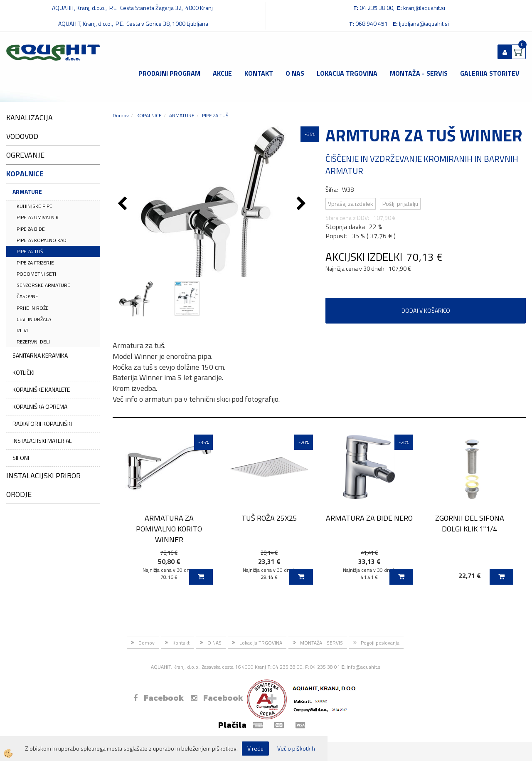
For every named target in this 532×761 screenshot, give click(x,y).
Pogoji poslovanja (380, 643)
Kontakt (259, 73)
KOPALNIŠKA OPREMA (40, 406)
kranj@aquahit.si (424, 8)
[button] (302, 204)
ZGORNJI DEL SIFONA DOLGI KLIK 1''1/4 (470, 523)
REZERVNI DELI (33, 342)
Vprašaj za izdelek (351, 204)
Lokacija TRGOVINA (347, 73)
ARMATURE (27, 191)
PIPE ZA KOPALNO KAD (42, 240)
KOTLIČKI (23, 372)
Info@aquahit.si (364, 667)
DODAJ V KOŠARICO (426, 310)
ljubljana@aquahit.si (424, 23)
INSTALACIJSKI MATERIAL (42, 441)
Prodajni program (169, 73)
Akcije (222, 73)
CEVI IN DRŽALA (34, 319)
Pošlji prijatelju (400, 204)
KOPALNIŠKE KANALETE (41, 389)
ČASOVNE (27, 296)
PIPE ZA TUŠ (30, 251)
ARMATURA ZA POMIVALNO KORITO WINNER (169, 529)
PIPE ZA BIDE (31, 229)
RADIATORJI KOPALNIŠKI (42, 424)
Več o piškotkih (296, 749)
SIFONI (21, 458)
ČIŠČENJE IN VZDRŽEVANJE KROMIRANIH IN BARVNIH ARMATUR (422, 165)
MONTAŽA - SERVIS (419, 73)
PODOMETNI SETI (36, 274)
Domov (121, 115)
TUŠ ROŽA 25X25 (269, 518)
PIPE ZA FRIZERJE (35, 263)
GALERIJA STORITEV (490, 73)
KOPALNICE (149, 115)
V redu (255, 748)
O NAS (295, 73)
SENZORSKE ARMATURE (43, 285)
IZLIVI (22, 330)
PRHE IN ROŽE (33, 308)
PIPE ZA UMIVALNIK (38, 217)
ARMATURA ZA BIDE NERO (369, 518)
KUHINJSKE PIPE (34, 206)
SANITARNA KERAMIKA (40, 355)
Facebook (159, 698)
